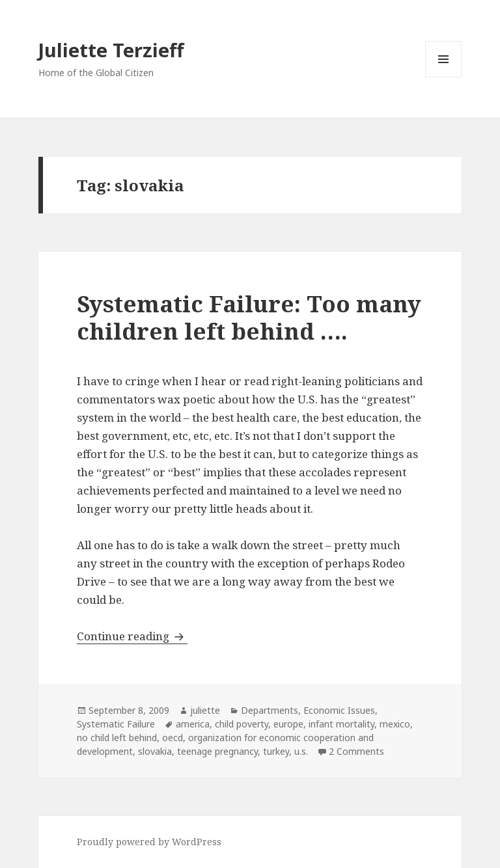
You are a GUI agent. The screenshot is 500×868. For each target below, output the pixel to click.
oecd (173, 738)
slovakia (155, 751)
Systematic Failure (116, 724)
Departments (270, 710)
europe (288, 724)
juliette (205, 710)
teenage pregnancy (217, 751)
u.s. (301, 751)
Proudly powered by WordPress (149, 842)
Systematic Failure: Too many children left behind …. (249, 317)
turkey (276, 751)
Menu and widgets (444, 77)
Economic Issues (339, 710)
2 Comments (356, 751)
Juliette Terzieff (111, 50)
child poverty (242, 724)
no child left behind (117, 738)
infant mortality (341, 724)
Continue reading (132, 636)
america (193, 724)
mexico (395, 724)
